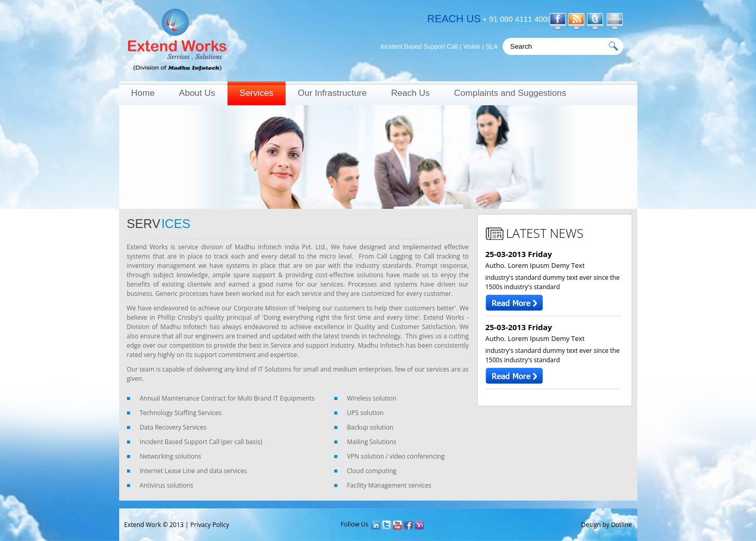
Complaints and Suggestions (510, 93)
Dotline (621, 525)
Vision (472, 47)
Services (256, 93)
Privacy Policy (210, 525)
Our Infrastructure (332, 93)
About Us (197, 93)
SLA (492, 47)
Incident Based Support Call (419, 47)
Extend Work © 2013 (154, 525)
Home (143, 93)
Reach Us (411, 93)
